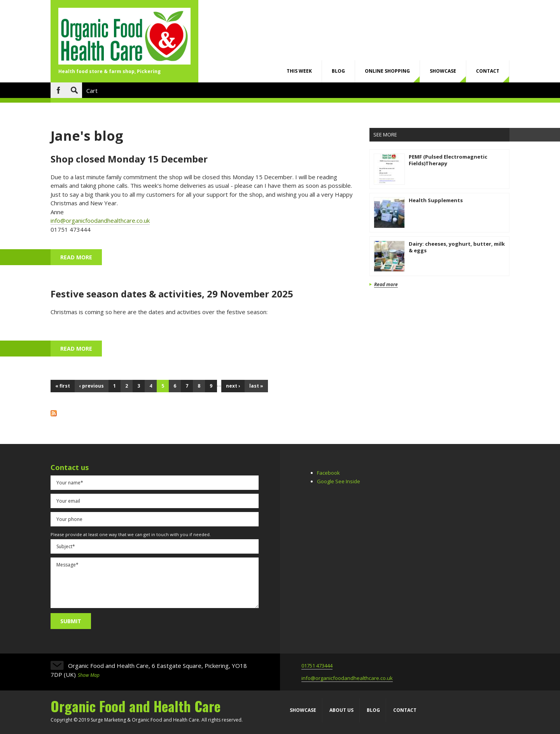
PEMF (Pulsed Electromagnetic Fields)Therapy (448, 160)
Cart (92, 91)
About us (341, 710)
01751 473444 (317, 666)
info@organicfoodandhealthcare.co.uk (100, 220)
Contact (488, 71)
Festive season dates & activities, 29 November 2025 (172, 294)
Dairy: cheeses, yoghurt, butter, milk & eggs (457, 247)
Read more (81, 257)
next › (233, 386)
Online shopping (387, 71)
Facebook (58, 90)
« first (63, 386)
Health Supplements (436, 200)
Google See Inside (339, 481)
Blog (338, 71)
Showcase (443, 71)
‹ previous (92, 386)
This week (299, 71)
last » (256, 386)
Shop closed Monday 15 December (129, 159)
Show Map (89, 675)
